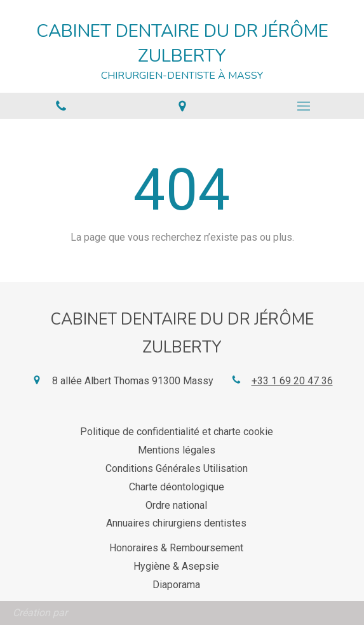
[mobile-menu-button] (303, 106)
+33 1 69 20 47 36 (292, 381)
